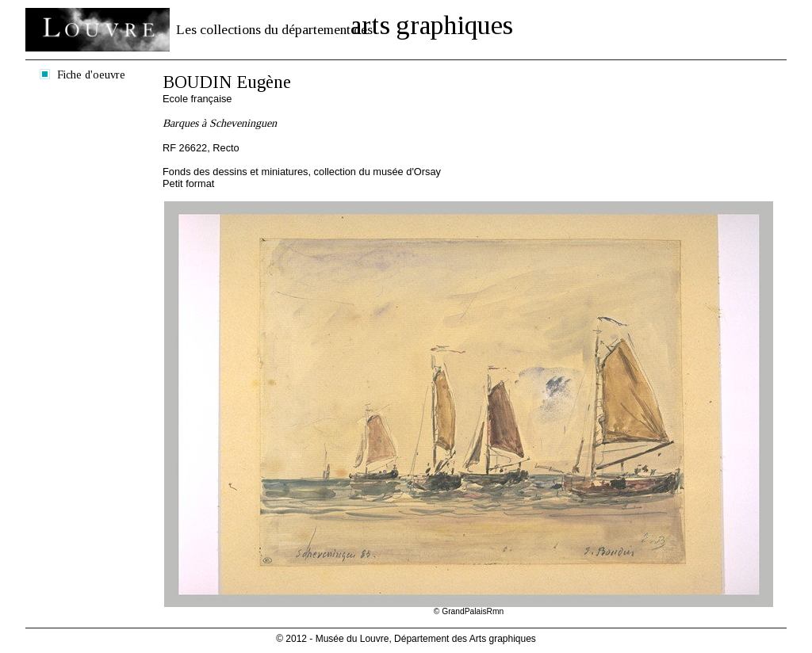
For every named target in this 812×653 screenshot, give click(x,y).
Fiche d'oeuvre (91, 74)
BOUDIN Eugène (227, 82)
